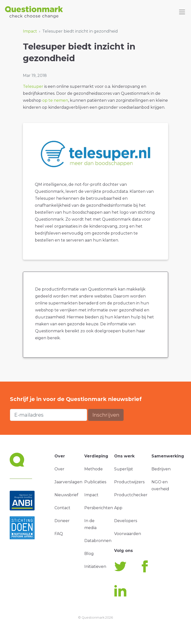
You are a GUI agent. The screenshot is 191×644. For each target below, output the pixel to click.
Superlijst (124, 469)
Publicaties (95, 482)
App (118, 508)
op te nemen (55, 100)
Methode (94, 469)
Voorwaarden (128, 534)
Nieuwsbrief (66, 495)
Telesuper (33, 86)
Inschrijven (106, 415)
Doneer (62, 521)
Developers (126, 521)
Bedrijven (161, 469)
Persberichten (99, 508)
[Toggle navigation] (182, 12)
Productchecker (131, 495)
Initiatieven (95, 567)
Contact (62, 508)
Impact (30, 31)
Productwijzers (129, 482)
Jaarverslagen (68, 482)
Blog (89, 554)
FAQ (59, 534)
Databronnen (98, 541)
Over (59, 469)
